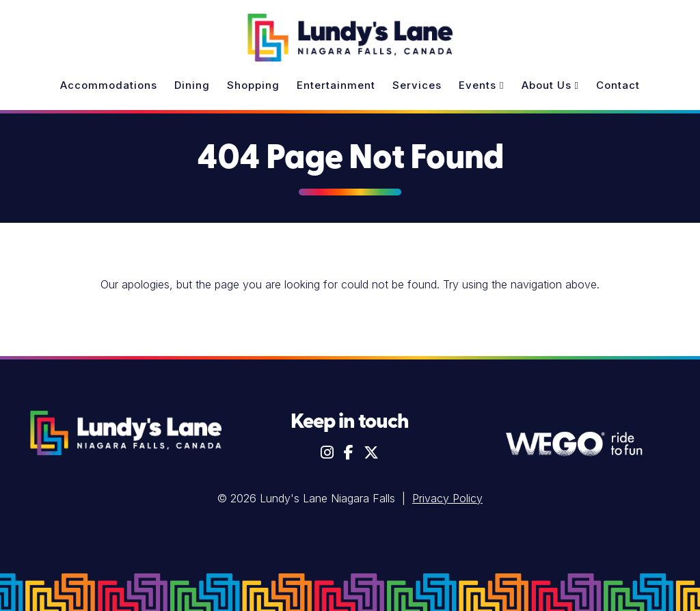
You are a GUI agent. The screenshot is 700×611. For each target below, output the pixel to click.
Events (481, 85)
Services (417, 85)
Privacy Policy (447, 498)
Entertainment (336, 85)
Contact (618, 85)
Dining (192, 85)
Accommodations (109, 85)
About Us (550, 85)
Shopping (253, 85)
